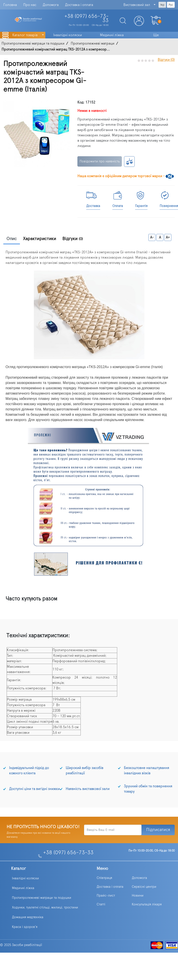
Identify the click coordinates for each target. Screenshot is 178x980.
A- (152, 237)
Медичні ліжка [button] (112, 35)
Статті (101, 904)
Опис (12, 239)
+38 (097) (86, 18)
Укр (162, 5)
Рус (171, 5)
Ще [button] (156, 35)
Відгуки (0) (166, 60)
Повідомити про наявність (100, 161)
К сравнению (129, 162)
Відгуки (73, 239)
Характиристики (40, 239)
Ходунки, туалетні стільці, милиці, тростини (45, 908)
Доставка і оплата (79, 5)
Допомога (51, 5)
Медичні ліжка (23, 888)
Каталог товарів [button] (25, 35)
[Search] (121, 21)
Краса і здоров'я (25, 927)
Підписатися (158, 830)
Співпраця (104, 878)
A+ (168, 237)
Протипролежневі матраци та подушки (42, 898)
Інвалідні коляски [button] (68, 35)
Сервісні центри (144, 887)
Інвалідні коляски (25, 878)
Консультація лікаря (147, 904)
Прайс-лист (106, 896)
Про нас (30, 5)
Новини (138, 896)
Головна (10, 5)
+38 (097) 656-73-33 (68, 853)
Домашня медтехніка (28, 917)
